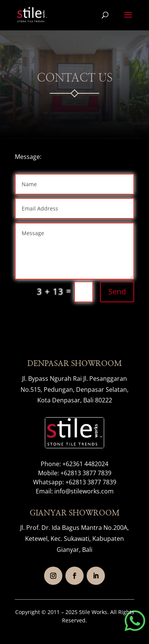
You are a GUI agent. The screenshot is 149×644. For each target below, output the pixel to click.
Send (117, 291)
